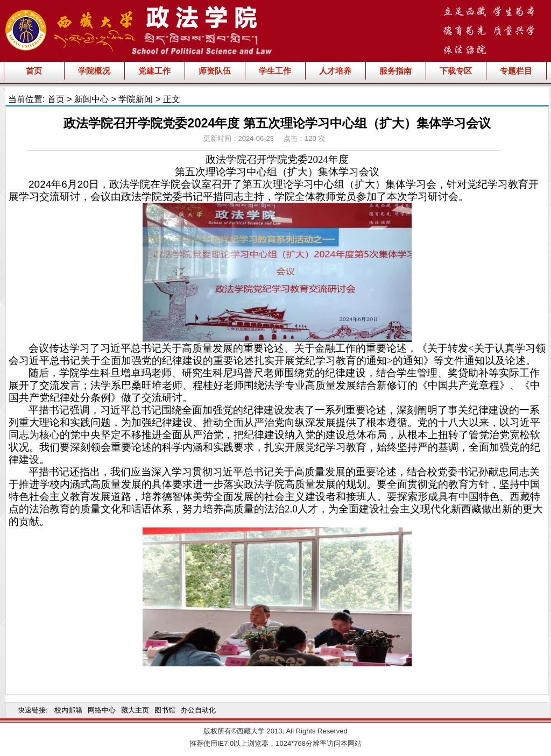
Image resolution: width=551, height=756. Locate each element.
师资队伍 (215, 71)
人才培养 (335, 71)
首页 (34, 71)
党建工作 (154, 71)
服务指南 (395, 71)
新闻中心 (91, 99)
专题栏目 (516, 71)
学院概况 (94, 71)
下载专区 (456, 71)
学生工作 (275, 71)
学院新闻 (136, 99)
